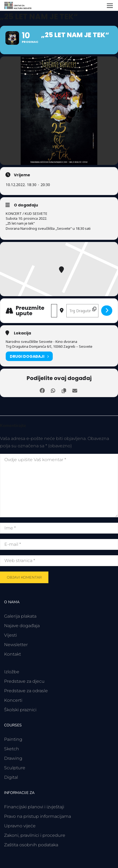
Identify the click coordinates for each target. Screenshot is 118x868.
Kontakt (13, 654)
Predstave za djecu (24, 681)
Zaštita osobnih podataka (31, 845)
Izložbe (12, 672)
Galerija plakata (20, 616)
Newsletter (16, 645)
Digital (11, 777)
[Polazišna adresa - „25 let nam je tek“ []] (54, 311)
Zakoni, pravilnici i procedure (35, 835)
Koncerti (13, 700)
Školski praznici (20, 710)
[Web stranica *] (59, 561)
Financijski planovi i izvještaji (34, 807)
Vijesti (10, 635)
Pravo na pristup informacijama (38, 816)
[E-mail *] (59, 544)
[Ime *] (59, 528)
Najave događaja (22, 626)
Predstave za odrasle (26, 691)
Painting (13, 739)
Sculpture (15, 768)
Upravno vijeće (20, 826)
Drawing (13, 758)
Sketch (12, 749)
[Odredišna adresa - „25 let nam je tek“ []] (82, 311)
